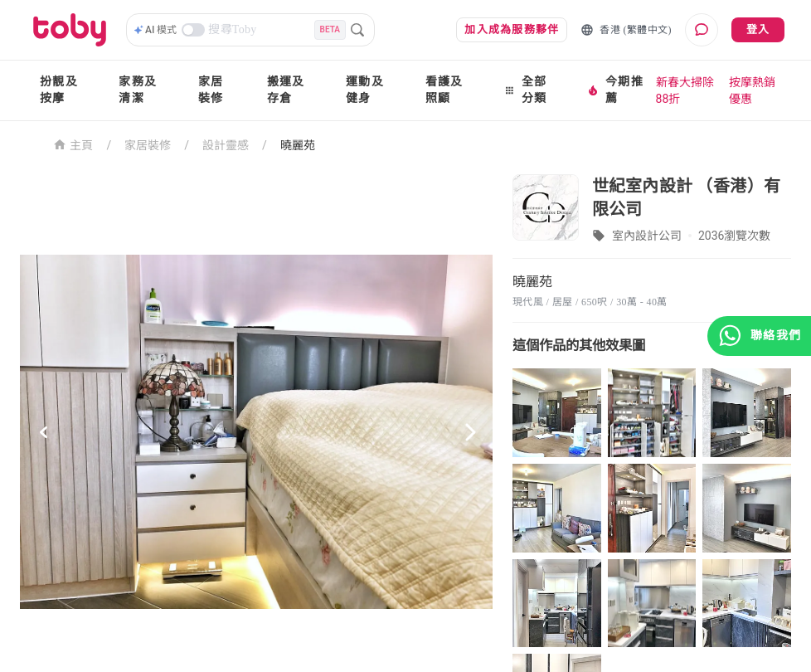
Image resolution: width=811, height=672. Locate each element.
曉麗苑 (298, 145)
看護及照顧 (444, 90)
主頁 (73, 144)
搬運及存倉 (286, 90)
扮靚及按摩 (59, 90)
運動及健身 (365, 90)
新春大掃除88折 (685, 90)
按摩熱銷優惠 (752, 90)
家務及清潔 (138, 90)
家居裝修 (211, 90)
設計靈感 (226, 145)
